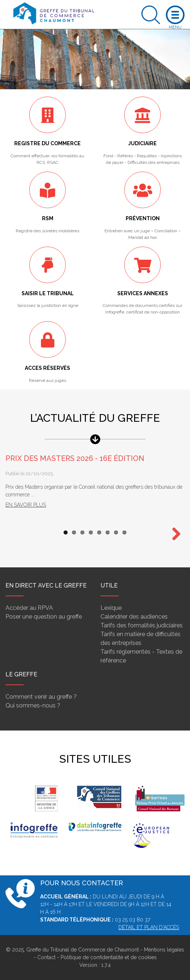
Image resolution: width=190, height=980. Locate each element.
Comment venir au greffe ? (41, 697)
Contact (46, 957)
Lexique (111, 608)
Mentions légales (164, 950)
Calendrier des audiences (134, 617)
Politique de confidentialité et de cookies (109, 957)
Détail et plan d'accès (149, 927)
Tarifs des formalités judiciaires (142, 625)
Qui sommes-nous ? (33, 705)
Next (174, 534)
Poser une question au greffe (44, 617)
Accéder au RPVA (29, 608)
